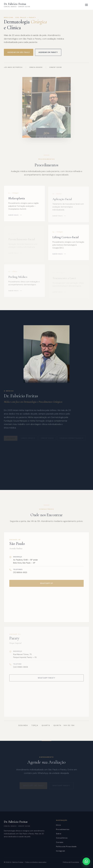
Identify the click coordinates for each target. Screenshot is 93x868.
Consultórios (62, 838)
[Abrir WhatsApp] (86, 861)
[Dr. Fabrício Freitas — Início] (17, 5)
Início (59, 825)
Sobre (59, 834)
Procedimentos (63, 829)
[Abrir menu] (86, 5)
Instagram (61, 851)
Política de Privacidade (66, 847)
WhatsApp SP (46, 586)
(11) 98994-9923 (20, 575)
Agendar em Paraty (48, 52)
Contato (60, 842)
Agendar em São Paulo (19, 52)
